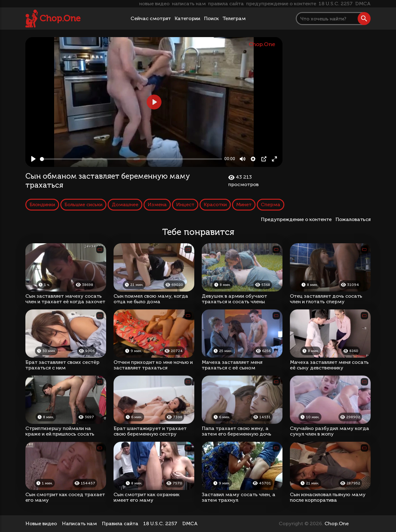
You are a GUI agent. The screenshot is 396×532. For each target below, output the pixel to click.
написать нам (189, 4)
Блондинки (42, 204)
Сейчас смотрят (151, 18)
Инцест (185, 204)
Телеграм (234, 18)
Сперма (271, 204)
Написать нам (79, 523)
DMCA (363, 4)
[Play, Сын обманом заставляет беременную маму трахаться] (33, 159)
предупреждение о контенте (281, 4)
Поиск (211, 18)
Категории (187, 18)
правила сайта (226, 4)
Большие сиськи (83, 204)
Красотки (215, 204)
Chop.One (60, 18)
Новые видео (41, 523)
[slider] (131, 159)
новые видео (154, 4)
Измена (157, 204)
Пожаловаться (353, 219)
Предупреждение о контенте (297, 219)
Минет (244, 204)
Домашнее (125, 204)
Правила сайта (120, 523)
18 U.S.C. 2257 (336, 4)
